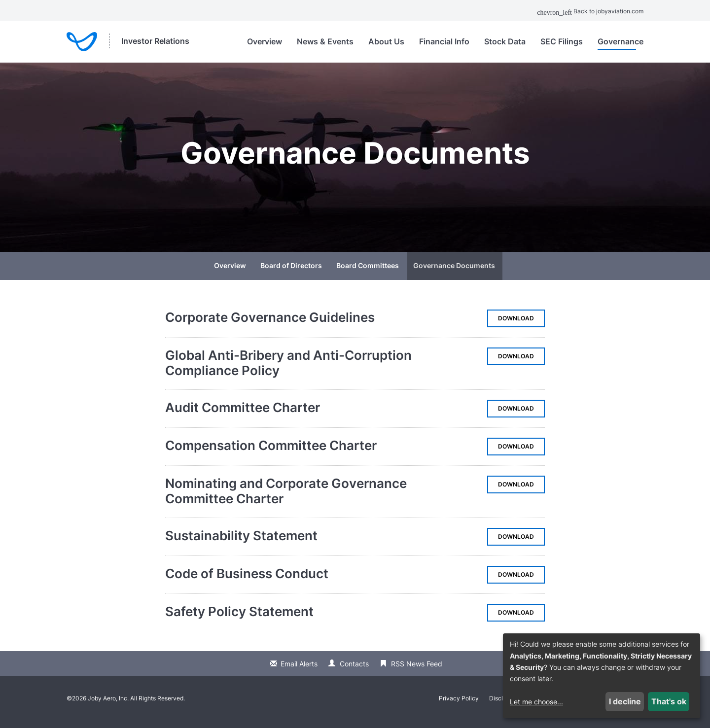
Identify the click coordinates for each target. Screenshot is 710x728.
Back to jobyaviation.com (590, 11)
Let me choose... (536, 702)
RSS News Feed (417, 671)
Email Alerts (299, 671)
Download (521, 328)
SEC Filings (562, 41)
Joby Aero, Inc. (108, 705)
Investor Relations (155, 41)
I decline (625, 701)
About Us (386, 41)
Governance (621, 41)
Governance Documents (454, 272)
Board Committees (368, 272)
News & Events (325, 41)
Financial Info (444, 41)
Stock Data (505, 41)
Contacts (354, 671)
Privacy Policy (459, 705)
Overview (265, 41)
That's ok (669, 701)
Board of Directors (291, 272)
